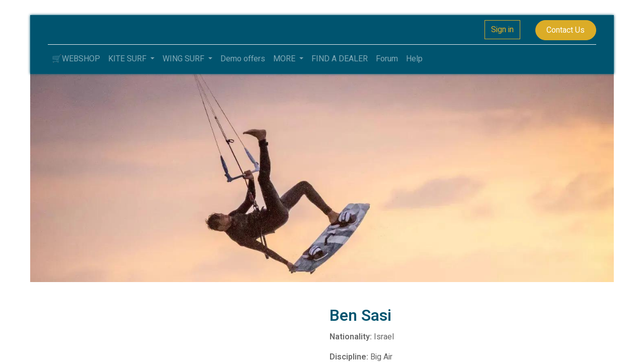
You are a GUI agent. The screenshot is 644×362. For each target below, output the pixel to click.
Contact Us (566, 30)
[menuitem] (76, 59)
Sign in (502, 30)
